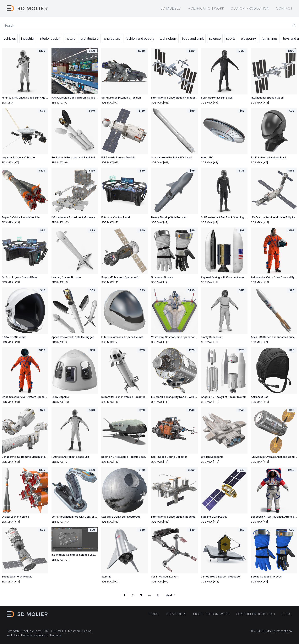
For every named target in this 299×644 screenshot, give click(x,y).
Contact (284, 8)
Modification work (206, 8)
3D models (171, 8)
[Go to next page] (170, 595)
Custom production (250, 8)
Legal (287, 614)
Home (154, 614)
